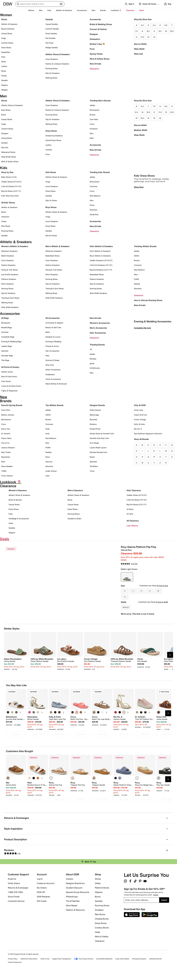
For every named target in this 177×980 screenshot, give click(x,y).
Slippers (4, 85)
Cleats (4, 221)
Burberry (93, 424)
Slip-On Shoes (51, 200)
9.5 (160, 31)
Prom (92, 49)
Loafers (4, 66)
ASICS (137, 256)
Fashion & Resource (75, 918)
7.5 (136, 31)
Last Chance (132, 526)
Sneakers (99, 918)
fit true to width (162, 602)
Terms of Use (45, 967)
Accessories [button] (82, 10)
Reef (92, 138)
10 (166, 31)
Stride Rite (94, 214)
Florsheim (94, 129)
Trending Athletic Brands (145, 246)
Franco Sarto (6, 438)
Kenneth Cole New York (99, 438)
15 (154, 118)
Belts (48, 332)
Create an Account (46, 891)
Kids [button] (49, 10)
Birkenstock (95, 110)
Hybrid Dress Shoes (53, 140)
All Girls (130, 514)
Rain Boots (6, 226)
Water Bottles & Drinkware (56, 384)
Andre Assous (95, 410)
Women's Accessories (100, 323)
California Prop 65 (155, 967)
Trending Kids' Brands (100, 172)
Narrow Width (140, 44)
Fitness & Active (52, 346)
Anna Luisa (138, 410)
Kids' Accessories (98, 333)
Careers (70, 887)
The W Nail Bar (73, 909)
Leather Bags (7, 346)
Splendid (93, 462)
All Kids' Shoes (8, 203)
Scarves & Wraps (52, 360)
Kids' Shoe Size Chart (10, 196)
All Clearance (133, 521)
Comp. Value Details (122, 967)
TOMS (4, 471)
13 (154, 37)
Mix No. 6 (138, 429)
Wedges (4, 90)
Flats (3, 57)
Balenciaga (94, 415)
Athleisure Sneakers (9, 251)
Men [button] (41, 10)
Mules (4, 71)
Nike (92, 133)
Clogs (4, 38)
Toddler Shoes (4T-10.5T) (11, 182)
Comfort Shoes (7, 43)
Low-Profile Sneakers (10, 274)
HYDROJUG (95, 368)
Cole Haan (94, 119)
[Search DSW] (40, 4)
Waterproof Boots (8, 152)
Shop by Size (7, 172)
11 (136, 37)
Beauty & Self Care (53, 327)
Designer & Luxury (53, 337)
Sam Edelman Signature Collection (148, 434)
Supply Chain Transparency (62, 967)
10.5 (172, 31)
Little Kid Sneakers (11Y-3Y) (101, 265)
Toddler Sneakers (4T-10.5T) (101, 260)
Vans (47, 476)
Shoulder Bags (7, 356)
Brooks (93, 115)
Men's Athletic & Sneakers (57, 246)
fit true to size (162, 586)
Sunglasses (50, 374)
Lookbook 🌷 (116, 10)
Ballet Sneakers (8, 256)
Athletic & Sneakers (9, 24)
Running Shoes (52, 68)
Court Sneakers (52, 59)
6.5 (166, 25)
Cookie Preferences (15, 970)
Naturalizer (6, 457)
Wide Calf (138, 54)
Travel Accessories (53, 379)
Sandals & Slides (74, 519)
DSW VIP (41, 900)
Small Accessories (53, 370)
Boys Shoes (51, 207)
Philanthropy (72, 905)
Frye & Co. (6, 443)
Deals (142, 10)
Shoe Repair (72, 914)
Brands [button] (103, 10)
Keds (48, 429)
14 (148, 118)
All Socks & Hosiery (10, 367)
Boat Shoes (6, 110)
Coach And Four (140, 415)
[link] (16, 671)
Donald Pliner (95, 429)
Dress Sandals (51, 33)
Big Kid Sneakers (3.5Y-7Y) (101, 270)
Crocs (92, 124)
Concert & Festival (98, 29)
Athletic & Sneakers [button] (64, 10)
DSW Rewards (43, 905)
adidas (92, 105)
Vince (92, 471)
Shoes (4, 19)
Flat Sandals (50, 38)
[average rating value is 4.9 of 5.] (128, 564)
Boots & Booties (8, 29)
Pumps (4, 76)
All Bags (5, 318)
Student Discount (74, 896)
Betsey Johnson (8, 415)
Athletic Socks (7, 372)
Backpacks (6, 323)
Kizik (48, 434)
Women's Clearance (18, 490)
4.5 (142, 25)
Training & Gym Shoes (10, 298)
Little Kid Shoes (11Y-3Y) (11, 186)
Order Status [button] (14, 891)
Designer (94, 34)
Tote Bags (5, 360)
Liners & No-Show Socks (11, 386)
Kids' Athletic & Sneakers (101, 246)
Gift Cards (42, 909)
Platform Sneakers (9, 279)
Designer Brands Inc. (76, 891)
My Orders (42, 896)
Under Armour (51, 471)
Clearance (94, 69)
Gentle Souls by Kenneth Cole (102, 434)
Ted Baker (94, 466)
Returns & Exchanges (18, 896)
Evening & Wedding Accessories (153, 371)
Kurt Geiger (94, 443)
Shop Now (139, 237)
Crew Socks (6, 381)
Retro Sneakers (7, 284)
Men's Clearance (75, 490)
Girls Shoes (51, 172)
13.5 (142, 118)
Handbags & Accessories (19, 519)
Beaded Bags (7, 327)
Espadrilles (6, 52)
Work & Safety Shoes (100, 59)
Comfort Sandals (52, 29)
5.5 (154, 25)
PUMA (136, 279)
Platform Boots (102, 896)
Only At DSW (140, 405)
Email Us (12, 887)
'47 (91, 349)
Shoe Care (50, 365)
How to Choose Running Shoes (148, 300)
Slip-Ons (5, 147)
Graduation (95, 39)
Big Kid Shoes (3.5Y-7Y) (11, 191)
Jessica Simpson (8, 448)
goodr (92, 363)
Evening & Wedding (53, 341)
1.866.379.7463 (15, 900)
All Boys (130, 509)
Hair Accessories (52, 351)
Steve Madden (7, 466)
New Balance (95, 196)
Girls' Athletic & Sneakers (100, 251)
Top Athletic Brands (54, 405)
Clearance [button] (130, 10)
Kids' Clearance (134, 490)
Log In (40, 887)
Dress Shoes (6, 47)
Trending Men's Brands (100, 101)
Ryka (48, 457)
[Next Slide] (170, 663)
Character (5, 217)
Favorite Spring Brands (12, 405)
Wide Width (139, 49)
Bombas (93, 359)
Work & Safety (102, 945)
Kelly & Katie (139, 424)
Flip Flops (49, 43)
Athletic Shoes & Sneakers (58, 54)
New (93, 10)
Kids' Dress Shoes (144, 225)
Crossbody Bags (8, 337)
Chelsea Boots (102, 927)
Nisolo (92, 457)
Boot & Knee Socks (9, 376)
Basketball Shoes (52, 256)
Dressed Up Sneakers (54, 136)
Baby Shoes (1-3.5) (9, 177)
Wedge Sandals (52, 47)
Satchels (5, 351)
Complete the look (142, 378)
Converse (93, 186)
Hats (47, 356)
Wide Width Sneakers (10, 307)
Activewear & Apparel (54, 323)
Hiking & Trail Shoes (9, 270)
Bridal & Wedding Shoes (101, 24)
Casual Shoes (7, 33)
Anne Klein (6, 410)
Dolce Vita (5, 429)
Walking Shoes (51, 78)
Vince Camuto (7, 476)
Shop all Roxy (126, 550)
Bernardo (93, 419)
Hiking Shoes (7, 138)
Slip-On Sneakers (52, 73)
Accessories (95, 19)
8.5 (148, 31)
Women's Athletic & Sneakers (15, 246)
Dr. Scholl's (6, 434)
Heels (4, 62)
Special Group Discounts (77, 900)
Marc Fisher (6, 452)
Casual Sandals (52, 24)
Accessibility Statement (104, 967)
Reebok (137, 284)
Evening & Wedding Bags (11, 341)
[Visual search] (61, 4)
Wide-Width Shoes (9, 157)
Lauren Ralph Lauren (98, 448)
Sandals (4, 80)
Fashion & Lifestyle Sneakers (57, 64)
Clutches (5, 332)
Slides (98, 891)
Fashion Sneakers (8, 265)
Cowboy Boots (102, 936)
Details (124, 560)
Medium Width (141, 130)
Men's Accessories (98, 328)
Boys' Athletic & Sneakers (100, 256)
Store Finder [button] (14, 905)
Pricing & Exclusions (139, 967)
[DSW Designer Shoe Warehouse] (8, 4)
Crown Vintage (140, 419)
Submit (164, 908)
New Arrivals (95, 64)
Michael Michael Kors (98, 452)
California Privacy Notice (29, 967)
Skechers (93, 210)
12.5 (172, 112)
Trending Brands (97, 345)
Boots (4, 115)
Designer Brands (97, 405)
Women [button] (31, 10)
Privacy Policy (13, 967)
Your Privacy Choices (84, 967)
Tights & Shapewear (9, 391)
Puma (92, 205)
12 (148, 37)
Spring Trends (96, 54)
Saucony (49, 462)
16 (160, 118)
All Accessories (52, 318)
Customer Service (16, 909)
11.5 (142, 37)
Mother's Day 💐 (97, 44)
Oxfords (49, 150)
